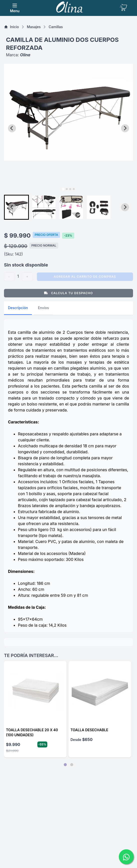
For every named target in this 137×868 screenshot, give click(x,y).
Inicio (11, 27)
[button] (16, 207)
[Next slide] (125, 128)
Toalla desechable (89, 730)
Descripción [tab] (18, 308)
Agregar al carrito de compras (85, 277)
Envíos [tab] (43, 308)
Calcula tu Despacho (69, 293)
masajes (34, 27)
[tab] (63, 189)
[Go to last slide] (12, 128)
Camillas (56, 27)
